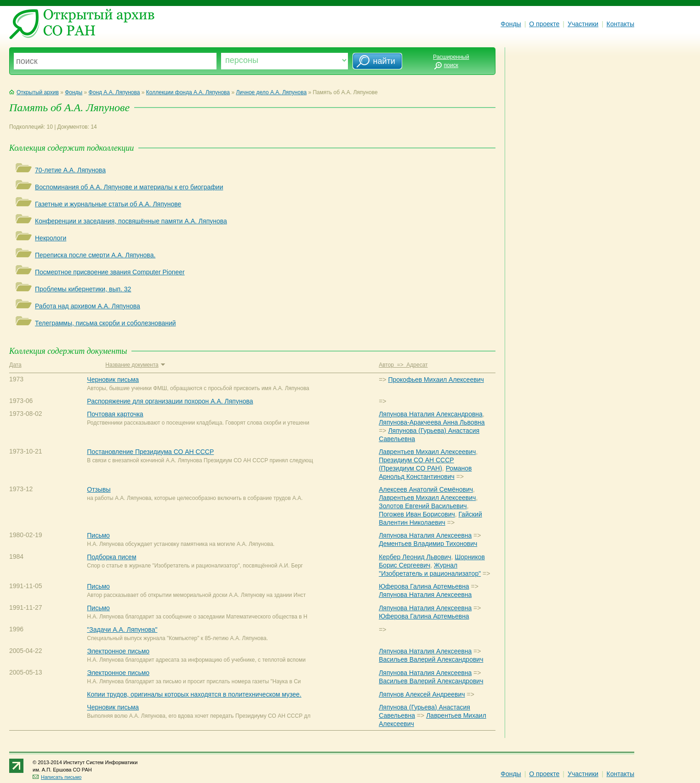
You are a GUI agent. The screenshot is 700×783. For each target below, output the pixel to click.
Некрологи (51, 238)
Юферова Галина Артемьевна (424, 586)
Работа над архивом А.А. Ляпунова (88, 306)
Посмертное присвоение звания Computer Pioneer (110, 272)
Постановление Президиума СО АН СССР (150, 452)
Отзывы (99, 489)
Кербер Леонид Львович (415, 557)
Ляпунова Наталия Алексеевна (425, 535)
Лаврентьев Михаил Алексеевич (427, 452)
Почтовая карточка (115, 414)
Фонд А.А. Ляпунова (114, 92)
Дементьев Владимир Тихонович (428, 544)
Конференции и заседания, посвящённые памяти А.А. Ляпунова (131, 221)
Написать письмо (57, 777)
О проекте (544, 24)
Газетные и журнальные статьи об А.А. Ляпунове (108, 204)
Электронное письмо (118, 651)
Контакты (620, 24)
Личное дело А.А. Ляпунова (271, 92)
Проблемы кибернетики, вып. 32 (83, 289)
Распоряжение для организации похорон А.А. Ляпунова (170, 401)
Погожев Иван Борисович (417, 514)
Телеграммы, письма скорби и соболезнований (105, 323)
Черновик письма (113, 380)
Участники (583, 24)
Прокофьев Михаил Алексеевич (436, 380)
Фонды (511, 24)
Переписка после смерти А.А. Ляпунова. (95, 255)
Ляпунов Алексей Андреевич (422, 694)
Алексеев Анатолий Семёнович (426, 489)
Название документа (135, 365)
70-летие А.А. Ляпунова (70, 170)
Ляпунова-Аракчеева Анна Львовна (432, 422)
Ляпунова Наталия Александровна (431, 414)
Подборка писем (111, 557)
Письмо (98, 535)
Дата (15, 365)
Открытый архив (34, 92)
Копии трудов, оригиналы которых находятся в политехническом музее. (194, 694)
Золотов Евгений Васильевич (423, 506)
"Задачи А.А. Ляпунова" (122, 630)
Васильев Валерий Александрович (431, 659)
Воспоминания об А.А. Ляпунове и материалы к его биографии (129, 187)
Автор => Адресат (403, 365)
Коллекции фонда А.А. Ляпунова (188, 92)
